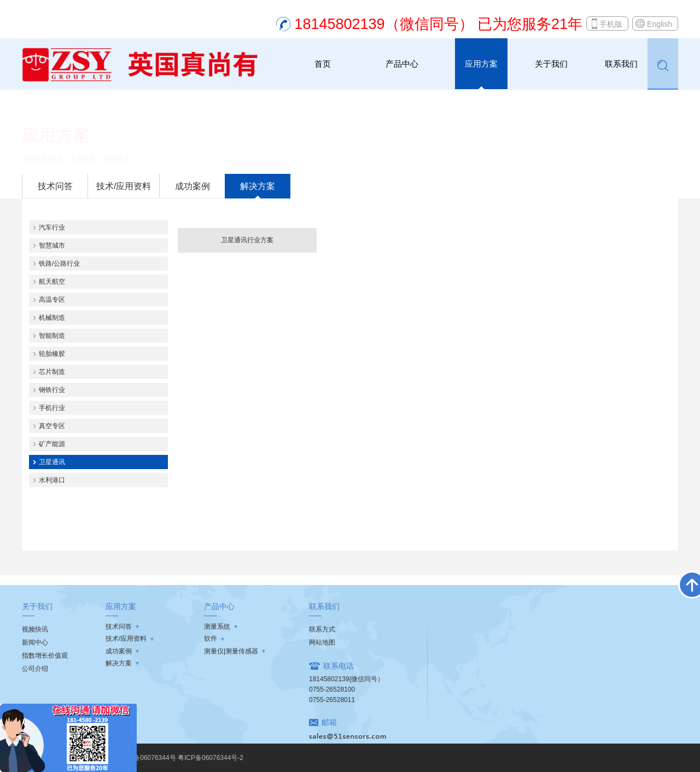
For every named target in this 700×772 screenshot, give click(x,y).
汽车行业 (52, 227)
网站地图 (322, 642)
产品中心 (402, 64)
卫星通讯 (116, 159)
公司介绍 (35, 669)
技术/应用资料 (124, 186)
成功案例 (192, 186)
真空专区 (52, 426)
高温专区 (52, 300)
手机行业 (52, 408)
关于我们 (551, 64)
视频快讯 (35, 629)
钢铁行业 (52, 390)
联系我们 (621, 64)
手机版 (611, 24)
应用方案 (481, 64)
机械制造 (52, 318)
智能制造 (52, 336)
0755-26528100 (332, 689)
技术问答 (55, 186)
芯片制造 (52, 372)
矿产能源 (52, 444)
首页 (323, 64)
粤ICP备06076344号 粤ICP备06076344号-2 (180, 758)
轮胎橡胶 (52, 354)
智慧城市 (52, 245)
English (660, 24)
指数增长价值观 (45, 656)
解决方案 (258, 186)
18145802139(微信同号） (346, 679)
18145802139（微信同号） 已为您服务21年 (438, 24)
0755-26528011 (332, 700)
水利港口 (52, 480)
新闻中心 (35, 642)
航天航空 (52, 282)
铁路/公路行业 (59, 264)
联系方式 (322, 629)
